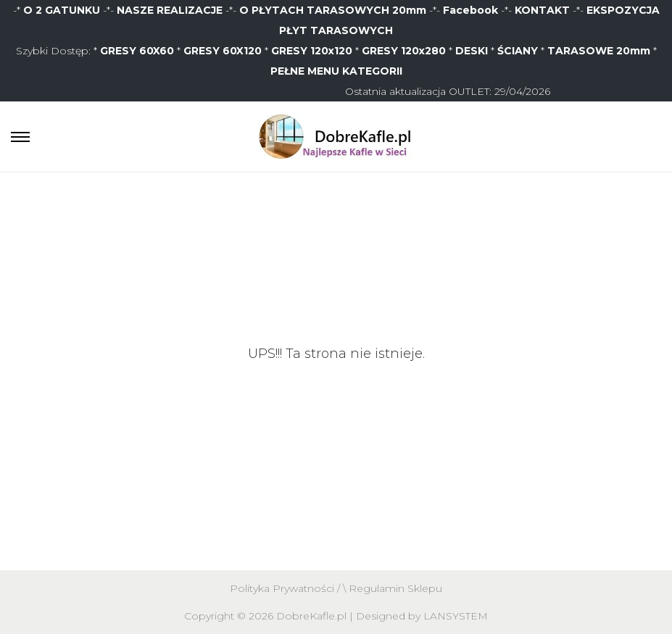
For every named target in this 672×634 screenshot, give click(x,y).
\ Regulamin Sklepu (393, 588)
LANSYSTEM (456, 616)
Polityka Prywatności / (286, 588)
